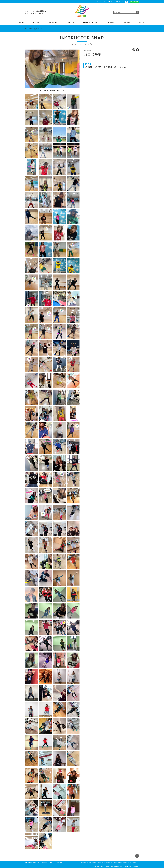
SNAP (127, 23)
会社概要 (60, 863)
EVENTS (53, 23)
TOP (21, 23)
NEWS (36, 23)
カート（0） (109, 2)
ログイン (100, 2)
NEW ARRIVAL (91, 23)
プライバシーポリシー (49, 863)
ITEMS (70, 23)
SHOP (111, 23)
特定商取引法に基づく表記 (33, 863)
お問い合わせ (119, 2)
